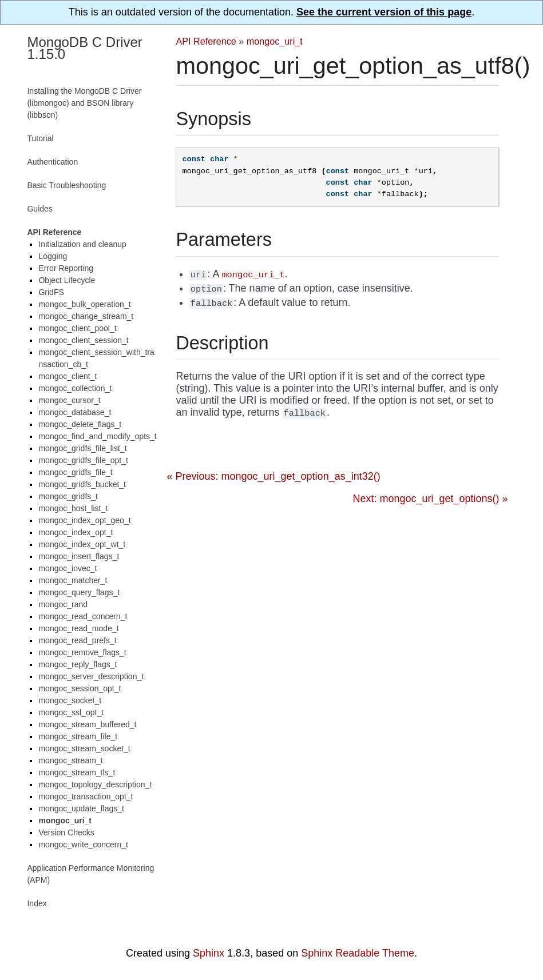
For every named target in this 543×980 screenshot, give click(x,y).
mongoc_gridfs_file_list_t (82, 448)
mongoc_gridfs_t (68, 496)
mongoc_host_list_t (73, 508)
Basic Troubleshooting (66, 185)
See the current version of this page (384, 12)
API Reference (206, 41)
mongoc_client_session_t (83, 340)
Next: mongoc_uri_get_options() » (430, 499)
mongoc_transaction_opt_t (86, 796)
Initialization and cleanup (82, 244)
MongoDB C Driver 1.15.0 (84, 48)
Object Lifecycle (67, 280)
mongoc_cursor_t (69, 400)
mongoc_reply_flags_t (78, 664)
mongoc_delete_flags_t (80, 424)
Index (37, 903)
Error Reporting (66, 268)
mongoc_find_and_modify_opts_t (97, 436)
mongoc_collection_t (75, 388)
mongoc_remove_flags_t (82, 652)
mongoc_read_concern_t (83, 616)
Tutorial (40, 138)
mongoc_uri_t (275, 41)
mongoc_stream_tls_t (77, 772)
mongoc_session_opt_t (80, 688)
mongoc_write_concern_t (83, 844)
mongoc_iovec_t (68, 568)
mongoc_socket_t (70, 700)
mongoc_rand (63, 604)
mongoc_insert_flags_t (79, 556)
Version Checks (66, 832)
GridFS (51, 292)
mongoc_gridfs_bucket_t (82, 484)
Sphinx (209, 953)
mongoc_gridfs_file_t (75, 472)
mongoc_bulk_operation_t (84, 304)
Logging (53, 256)
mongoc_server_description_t (91, 676)
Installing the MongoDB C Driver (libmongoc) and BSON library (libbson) (84, 103)
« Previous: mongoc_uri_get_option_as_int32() (273, 476)
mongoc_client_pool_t (77, 328)
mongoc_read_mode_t (78, 628)
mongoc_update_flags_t (81, 808)
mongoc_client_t (68, 376)
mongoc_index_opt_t (76, 532)
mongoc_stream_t (70, 760)
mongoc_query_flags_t (79, 592)
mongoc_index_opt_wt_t (82, 544)
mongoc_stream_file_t (78, 736)
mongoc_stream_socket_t (84, 748)
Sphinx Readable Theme (358, 953)
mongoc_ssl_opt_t (71, 712)
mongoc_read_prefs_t (77, 640)
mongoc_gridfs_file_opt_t (83, 460)
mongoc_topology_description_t (95, 784)
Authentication (52, 162)
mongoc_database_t (75, 412)
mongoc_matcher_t (73, 580)
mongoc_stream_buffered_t (87, 724)
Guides (39, 209)
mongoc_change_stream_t (86, 316)
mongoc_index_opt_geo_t (84, 520)
